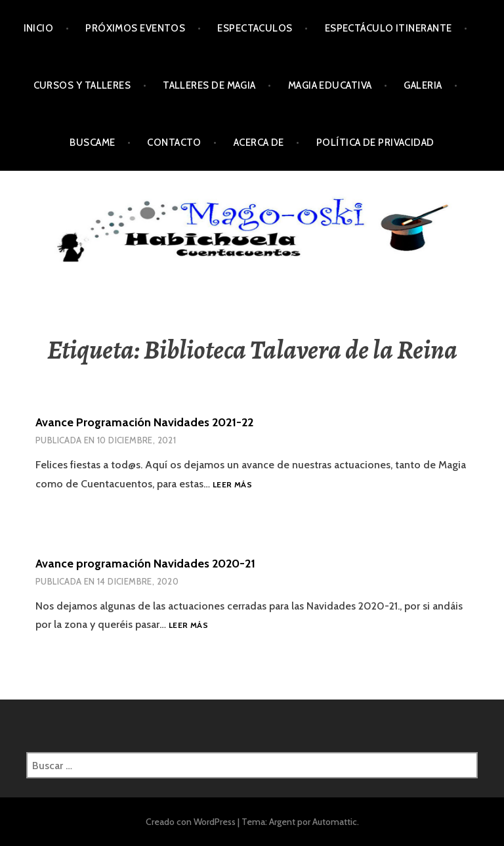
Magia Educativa (330, 85)
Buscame (92, 143)
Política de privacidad (375, 143)
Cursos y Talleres (82, 85)
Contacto (174, 143)
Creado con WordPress (191, 822)
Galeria (423, 85)
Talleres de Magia (209, 85)
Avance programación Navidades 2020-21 (145, 564)
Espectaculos (255, 28)
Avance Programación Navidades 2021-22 (144, 422)
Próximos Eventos (135, 28)
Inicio (39, 28)
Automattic (335, 822)
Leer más (232, 485)
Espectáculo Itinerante (388, 28)
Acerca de (259, 143)
